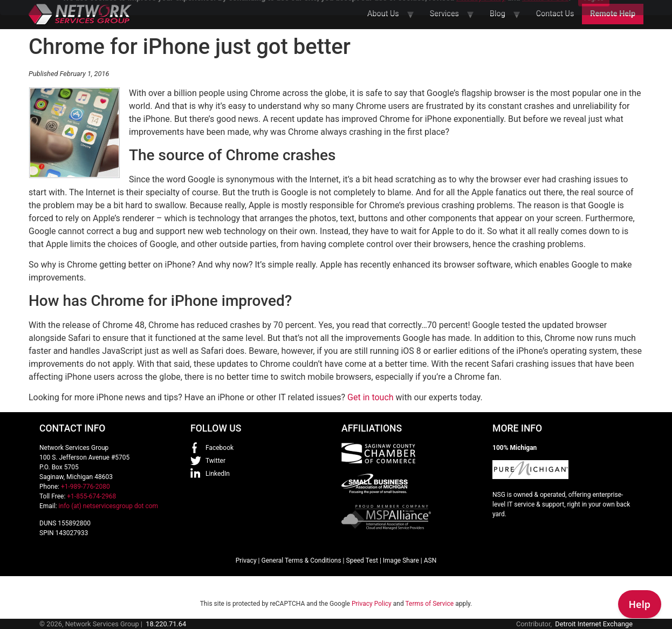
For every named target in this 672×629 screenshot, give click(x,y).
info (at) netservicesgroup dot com (109, 506)
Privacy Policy (372, 604)
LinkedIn (218, 474)
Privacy (246, 560)
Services (444, 14)
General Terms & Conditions (301, 560)
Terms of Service (429, 604)
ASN (430, 560)
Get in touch (371, 397)
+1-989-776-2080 (85, 487)
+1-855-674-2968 (91, 496)
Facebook (220, 448)
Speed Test (362, 560)
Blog (498, 14)
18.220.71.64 (166, 624)
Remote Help (613, 14)
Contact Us (555, 14)
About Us (383, 14)
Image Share (401, 560)
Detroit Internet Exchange (594, 624)
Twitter (215, 461)
